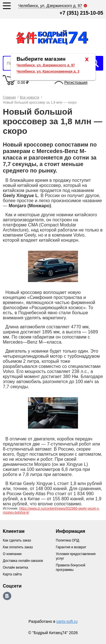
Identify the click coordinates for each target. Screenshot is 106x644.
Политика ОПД (68, 540)
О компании (12, 554)
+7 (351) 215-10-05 (81, 13)
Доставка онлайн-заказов (23, 561)
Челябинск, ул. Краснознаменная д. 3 (48, 71)
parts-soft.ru (67, 621)
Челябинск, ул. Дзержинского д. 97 (46, 65)
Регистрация (76, 82)
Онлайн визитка (15, 567)
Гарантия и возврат (71, 547)
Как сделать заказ (17, 540)
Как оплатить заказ (18, 547)
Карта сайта (12, 574)
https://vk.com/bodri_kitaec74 (7, 596)
